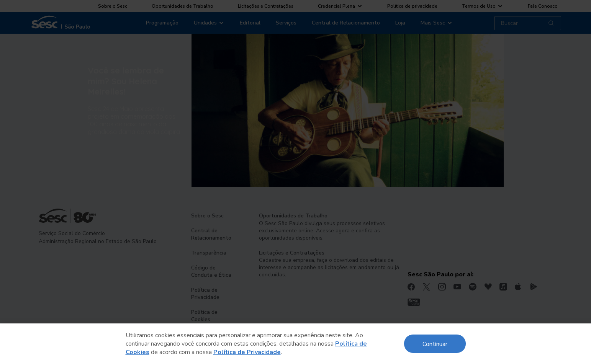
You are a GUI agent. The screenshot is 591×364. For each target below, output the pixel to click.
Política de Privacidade (247, 352)
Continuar (435, 344)
